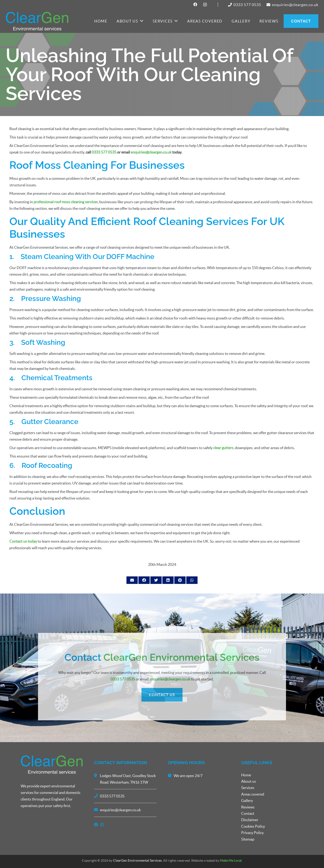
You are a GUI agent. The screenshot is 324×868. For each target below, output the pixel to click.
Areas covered (253, 794)
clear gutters (223, 448)
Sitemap (248, 839)
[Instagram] (205, 5)
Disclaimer (250, 820)
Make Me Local (231, 860)
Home (246, 775)
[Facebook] (195, 4)
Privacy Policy (252, 833)
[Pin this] (180, 580)
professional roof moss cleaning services (66, 202)
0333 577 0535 (104, 152)
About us (249, 781)
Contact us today (23, 541)
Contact (248, 813)
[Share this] (144, 580)
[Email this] (132, 580)
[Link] (37, 21)
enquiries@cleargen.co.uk (151, 152)
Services (248, 788)
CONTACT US (162, 738)
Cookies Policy (253, 826)
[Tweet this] (156, 580)
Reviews (248, 807)
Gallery (247, 800)
